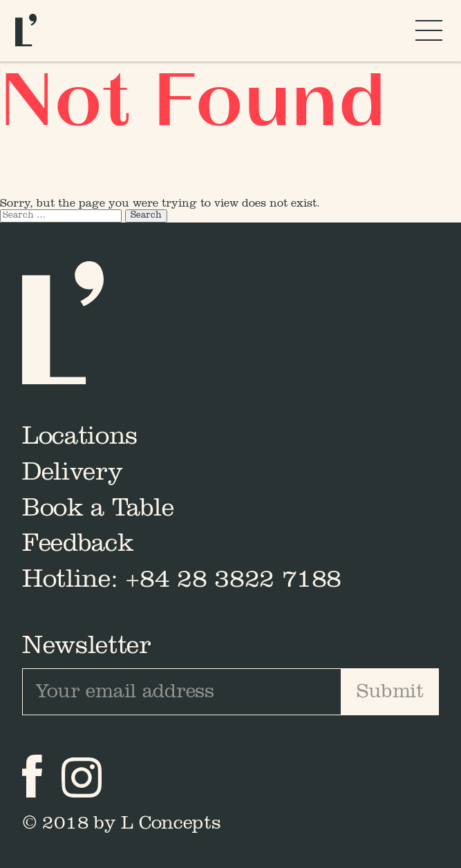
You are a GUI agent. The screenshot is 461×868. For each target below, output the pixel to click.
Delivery (72, 474)
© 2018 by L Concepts (122, 824)
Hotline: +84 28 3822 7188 (182, 581)
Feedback (78, 545)
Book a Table (98, 510)
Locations (80, 438)
